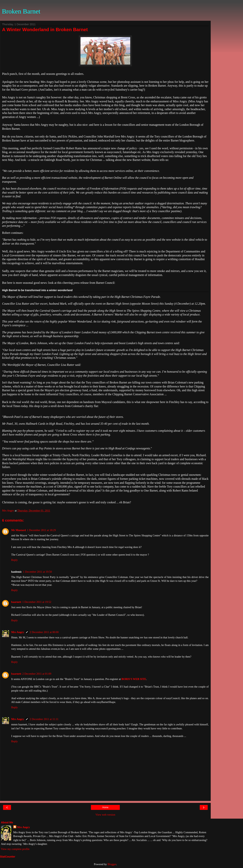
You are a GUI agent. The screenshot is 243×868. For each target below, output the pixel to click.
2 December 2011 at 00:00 (44, 632)
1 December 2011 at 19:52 (37, 602)
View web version (105, 815)
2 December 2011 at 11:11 (44, 719)
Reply (14, 560)
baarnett (16, 602)
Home (105, 807)
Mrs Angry (18, 632)
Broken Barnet (21, 11)
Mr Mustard (19, 530)
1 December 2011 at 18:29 (41, 530)
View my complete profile (15, 849)
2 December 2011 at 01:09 (37, 674)
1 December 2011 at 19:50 (37, 572)
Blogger (112, 864)
